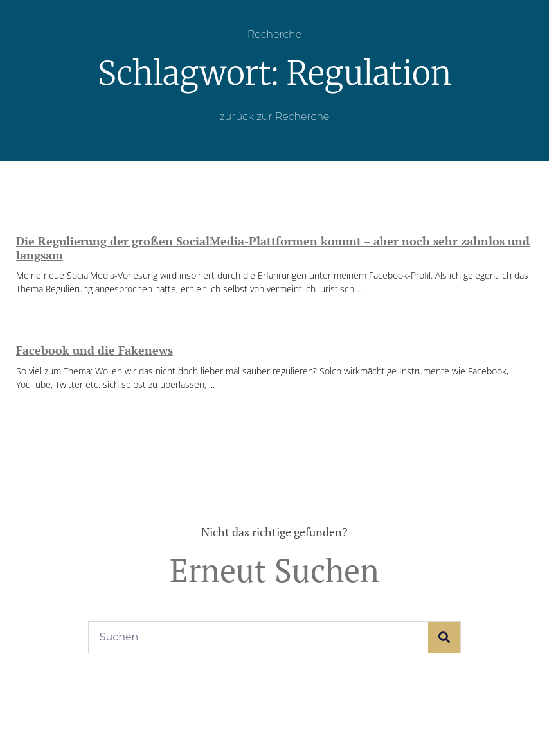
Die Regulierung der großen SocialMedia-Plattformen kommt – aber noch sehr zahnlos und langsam (273, 248)
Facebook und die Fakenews (94, 350)
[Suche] (444, 637)
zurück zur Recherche (275, 117)
